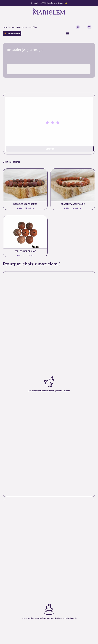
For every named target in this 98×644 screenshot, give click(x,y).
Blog (35, 27)
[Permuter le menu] (67, 33)
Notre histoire (9, 27)
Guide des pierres (24, 27)
